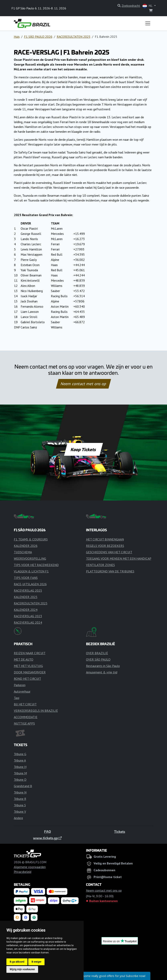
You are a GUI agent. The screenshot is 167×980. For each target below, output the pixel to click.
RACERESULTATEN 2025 (74, 37)
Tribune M (20, 773)
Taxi (17, 698)
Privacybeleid (23, 872)
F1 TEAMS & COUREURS (31, 539)
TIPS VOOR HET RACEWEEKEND (36, 565)
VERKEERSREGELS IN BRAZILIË (36, 711)
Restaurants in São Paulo (103, 666)
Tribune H (20, 767)
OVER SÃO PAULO (98, 659)
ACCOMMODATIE (26, 717)
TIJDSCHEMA (23, 552)
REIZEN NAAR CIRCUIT (30, 653)
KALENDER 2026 (26, 546)
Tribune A (20, 760)
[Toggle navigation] (148, 23)
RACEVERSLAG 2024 (28, 622)
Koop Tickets (83, 449)
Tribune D (20, 780)
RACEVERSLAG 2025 (28, 590)
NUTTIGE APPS (24, 723)
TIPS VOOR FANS (26, 578)
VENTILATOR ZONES (100, 565)
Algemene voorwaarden (30, 867)
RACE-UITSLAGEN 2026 (30, 584)
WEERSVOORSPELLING (30, 558)
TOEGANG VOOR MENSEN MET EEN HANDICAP (119, 558)
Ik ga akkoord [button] (17, 962)
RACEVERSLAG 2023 (28, 616)
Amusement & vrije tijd (102, 672)
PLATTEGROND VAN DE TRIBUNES (110, 571)
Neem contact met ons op (83, 384)
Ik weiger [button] (36, 962)
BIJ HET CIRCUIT (25, 704)
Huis (17, 37)
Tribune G (20, 754)
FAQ (48, 831)
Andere (18, 818)
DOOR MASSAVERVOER (30, 672)
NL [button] (148, 6)
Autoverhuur (22, 691)
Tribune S (20, 805)
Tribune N (20, 792)
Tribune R (20, 799)
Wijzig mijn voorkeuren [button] (22, 969)
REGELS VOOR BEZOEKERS (105, 546)
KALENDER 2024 (26, 610)
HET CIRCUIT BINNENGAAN (105, 539)
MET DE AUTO (24, 659)
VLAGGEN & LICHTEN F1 (31, 571)
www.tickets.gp (47, 838)
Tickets (120, 831)
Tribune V (20, 812)
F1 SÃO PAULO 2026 (38, 37)
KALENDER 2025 (26, 597)
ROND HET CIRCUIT (27, 679)
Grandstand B (23, 786)
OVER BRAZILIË (97, 653)
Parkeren (20, 685)
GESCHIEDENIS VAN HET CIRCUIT (109, 552)
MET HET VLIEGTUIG (28, 666)
